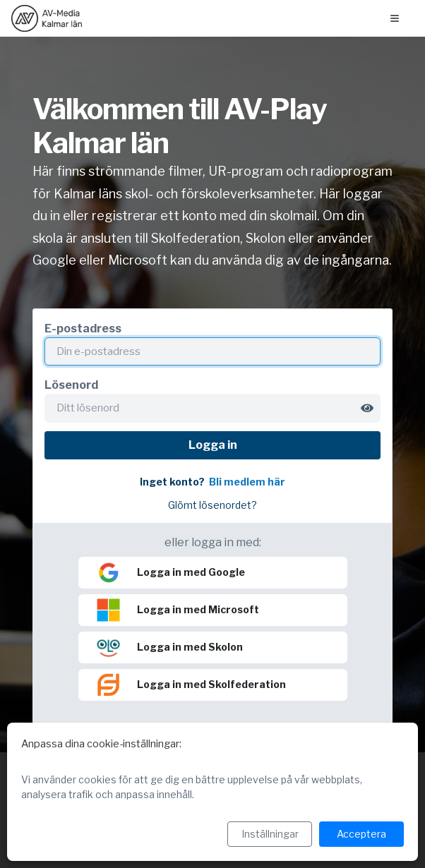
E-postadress (83, 328)
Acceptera (361, 834)
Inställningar (270, 834)
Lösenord (71, 385)
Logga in (213, 445)
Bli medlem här (247, 482)
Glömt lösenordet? (212, 505)
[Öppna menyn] (395, 19)
